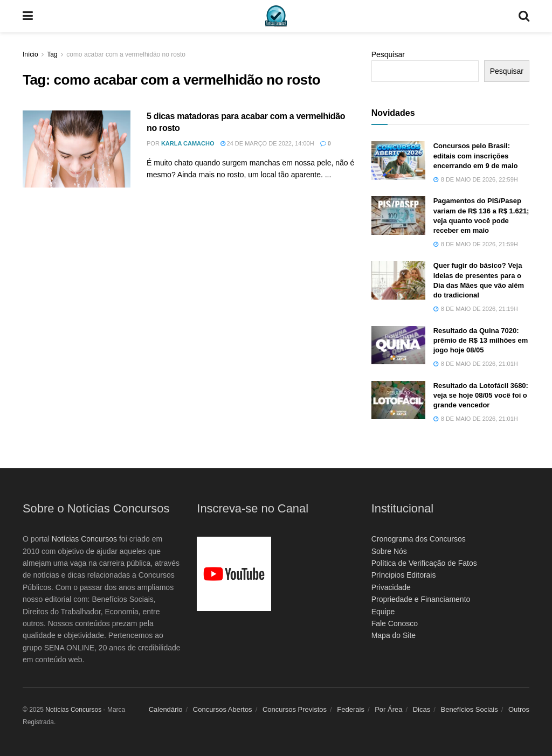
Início (30, 54)
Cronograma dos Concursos (419, 539)
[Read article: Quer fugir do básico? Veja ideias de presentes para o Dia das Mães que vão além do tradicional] (398, 280)
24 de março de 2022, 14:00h (267, 143)
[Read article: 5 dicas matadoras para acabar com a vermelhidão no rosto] (77, 149)
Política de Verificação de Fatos (424, 563)
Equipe (383, 612)
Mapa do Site (394, 635)
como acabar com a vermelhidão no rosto (126, 54)
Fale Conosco (395, 623)
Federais (351, 709)
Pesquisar (388, 54)
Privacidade (391, 587)
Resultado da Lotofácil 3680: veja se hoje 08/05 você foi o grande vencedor (481, 395)
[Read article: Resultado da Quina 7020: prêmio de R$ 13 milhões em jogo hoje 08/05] (398, 345)
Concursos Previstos (295, 709)
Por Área (388, 709)
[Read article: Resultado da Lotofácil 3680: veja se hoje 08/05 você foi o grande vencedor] (398, 400)
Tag (52, 54)
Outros (519, 709)
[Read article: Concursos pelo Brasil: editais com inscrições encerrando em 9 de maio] (398, 161)
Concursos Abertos (223, 709)
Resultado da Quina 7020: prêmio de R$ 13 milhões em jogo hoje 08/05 (481, 340)
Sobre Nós (389, 551)
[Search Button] (524, 16)
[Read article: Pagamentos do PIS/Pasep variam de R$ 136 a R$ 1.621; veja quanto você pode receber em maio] (398, 216)
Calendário (166, 709)
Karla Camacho (188, 143)
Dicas (422, 709)
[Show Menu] (28, 16)
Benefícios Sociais (470, 709)
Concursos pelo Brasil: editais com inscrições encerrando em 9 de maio (476, 155)
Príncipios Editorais (404, 575)
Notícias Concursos (84, 539)
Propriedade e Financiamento (421, 599)
